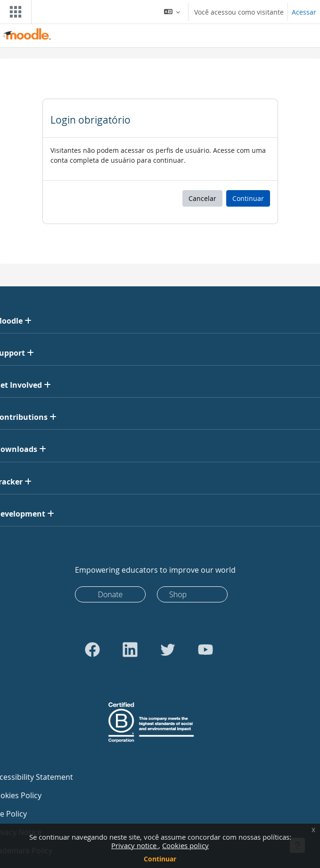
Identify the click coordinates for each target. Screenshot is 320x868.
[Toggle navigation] (14, 12)
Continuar (160, 859)
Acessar (304, 12)
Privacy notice (135, 845)
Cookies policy (185, 845)
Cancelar (202, 198)
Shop (178, 594)
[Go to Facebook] (92, 650)
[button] (172, 12)
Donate (111, 594)
